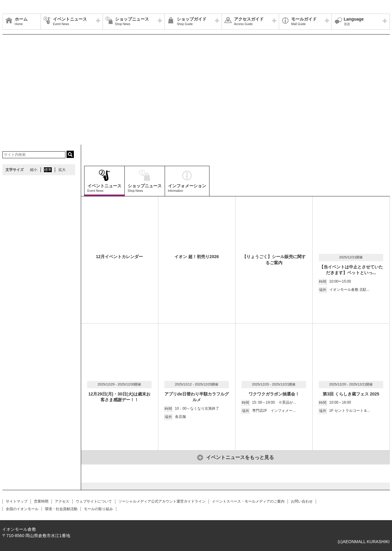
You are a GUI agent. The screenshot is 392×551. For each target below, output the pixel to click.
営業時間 (41, 501)
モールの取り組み (98, 509)
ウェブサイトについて (94, 501)
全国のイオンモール (22, 509)
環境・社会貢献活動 (61, 509)
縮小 (34, 170)
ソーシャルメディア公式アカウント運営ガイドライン (162, 501)
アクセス (62, 501)
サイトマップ (17, 501)
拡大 (62, 170)
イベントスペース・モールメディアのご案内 (248, 501)
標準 (48, 170)
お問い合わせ (302, 501)
